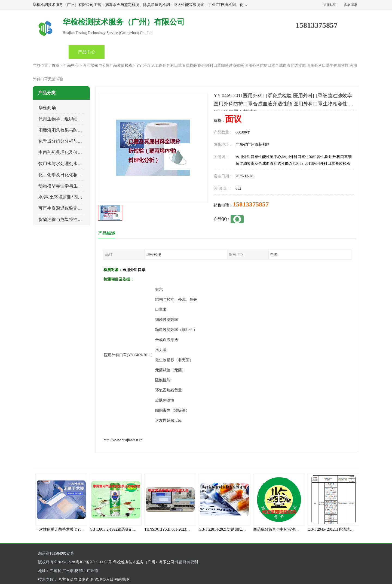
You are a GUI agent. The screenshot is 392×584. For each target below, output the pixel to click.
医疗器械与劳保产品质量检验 (108, 66)
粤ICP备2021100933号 (94, 562)
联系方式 (302, 52)
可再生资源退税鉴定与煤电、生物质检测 (78, 208)
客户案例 (266, 52)
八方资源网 (68, 580)
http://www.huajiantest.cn (123, 440)
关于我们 (230, 52)
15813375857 (251, 204)
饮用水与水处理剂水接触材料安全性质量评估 (82, 164)
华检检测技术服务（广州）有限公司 (144, 562)
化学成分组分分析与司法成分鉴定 (71, 141)
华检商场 (47, 108)
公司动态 (158, 52)
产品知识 (194, 52)
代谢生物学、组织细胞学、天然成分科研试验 (82, 119)
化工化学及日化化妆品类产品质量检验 (75, 175)
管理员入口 (104, 580)
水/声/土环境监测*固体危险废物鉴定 (73, 197)
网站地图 (122, 580)
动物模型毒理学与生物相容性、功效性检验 (80, 186)
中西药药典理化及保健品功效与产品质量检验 (82, 152)
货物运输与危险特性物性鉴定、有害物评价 (80, 219)
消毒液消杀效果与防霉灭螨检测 (69, 130)
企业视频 (122, 52)
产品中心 (87, 52)
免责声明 (86, 580)
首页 (51, 52)
